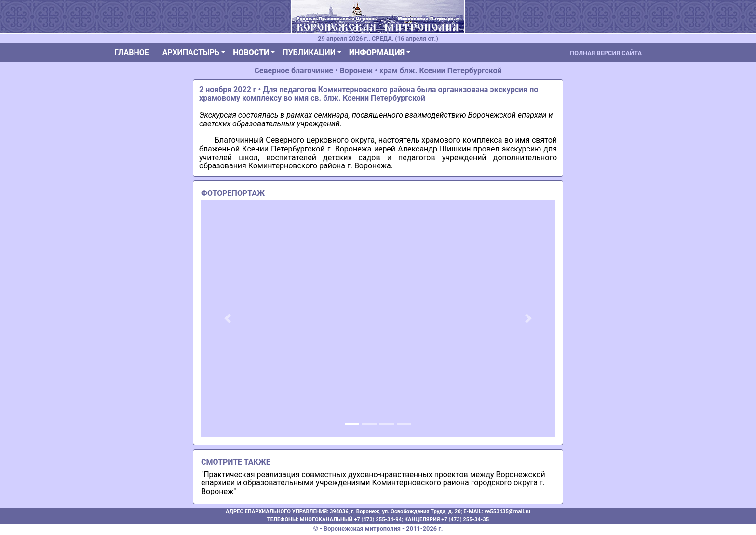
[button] (228, 318)
